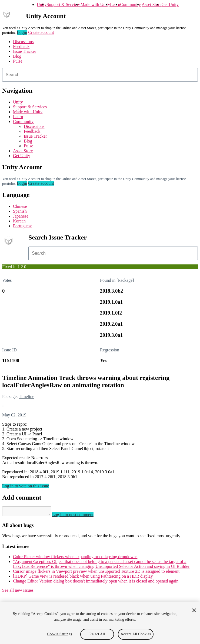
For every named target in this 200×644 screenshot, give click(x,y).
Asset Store (151, 4)
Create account (41, 32)
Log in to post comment (78, 516)
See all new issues (18, 592)
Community (130, 4)
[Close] (194, 610)
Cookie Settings (60, 634)
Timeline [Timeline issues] (26, 397)
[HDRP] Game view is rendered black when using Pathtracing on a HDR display (83, 578)
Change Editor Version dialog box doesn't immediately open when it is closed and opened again (96, 583)
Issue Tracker (25, 51)
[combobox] (100, 75)
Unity (42, 4)
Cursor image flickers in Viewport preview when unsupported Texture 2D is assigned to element (96, 573)
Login (22, 32)
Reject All (97, 634)
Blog (17, 56)
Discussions (23, 42)
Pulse (18, 61)
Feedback (21, 46)
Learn (115, 4)
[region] (100, 623)
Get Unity (170, 4)
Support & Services (63, 4)
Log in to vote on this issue (26, 486)
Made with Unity (95, 4)
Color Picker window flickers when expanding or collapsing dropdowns (75, 558)
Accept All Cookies (136, 634)
